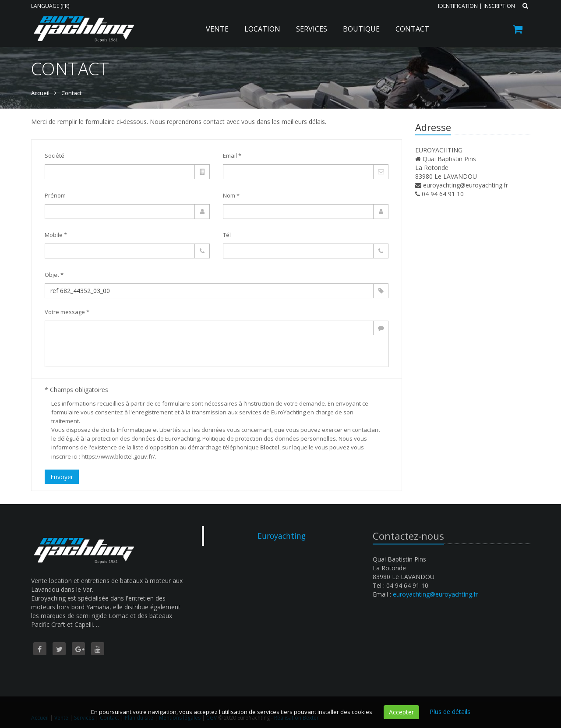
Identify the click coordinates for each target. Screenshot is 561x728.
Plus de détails (450, 712)
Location (262, 29)
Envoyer (62, 477)
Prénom (55, 195)
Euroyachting (282, 536)
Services (312, 29)
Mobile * (56, 235)
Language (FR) (50, 6)
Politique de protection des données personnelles (269, 438)
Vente (217, 29)
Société (55, 155)
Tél (227, 235)
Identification (458, 6)
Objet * (54, 275)
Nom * (231, 195)
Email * (232, 155)
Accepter (401, 712)
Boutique (361, 29)
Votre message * (67, 312)
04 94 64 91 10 (443, 194)
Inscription (499, 6)
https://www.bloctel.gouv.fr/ (118, 456)
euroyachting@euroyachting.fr (466, 185)
